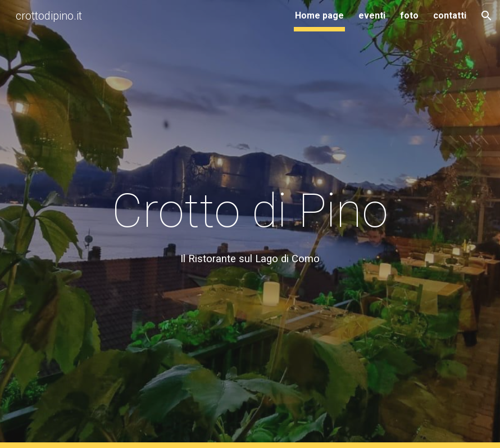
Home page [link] (319, 15)
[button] (487, 16)
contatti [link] (450, 15)
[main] (250, 224)
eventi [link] (372, 15)
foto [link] (409, 15)
